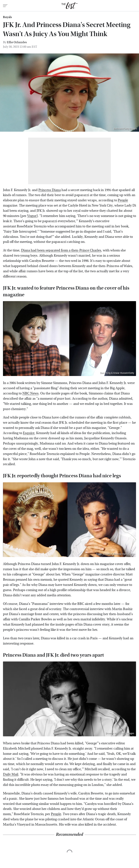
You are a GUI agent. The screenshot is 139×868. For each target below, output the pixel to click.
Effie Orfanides (17, 42)
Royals (7, 17)
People (123, 200)
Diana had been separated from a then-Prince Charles (61, 250)
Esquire (29, 433)
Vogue (32, 216)
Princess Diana (50, 190)
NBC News (30, 393)
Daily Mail (11, 774)
